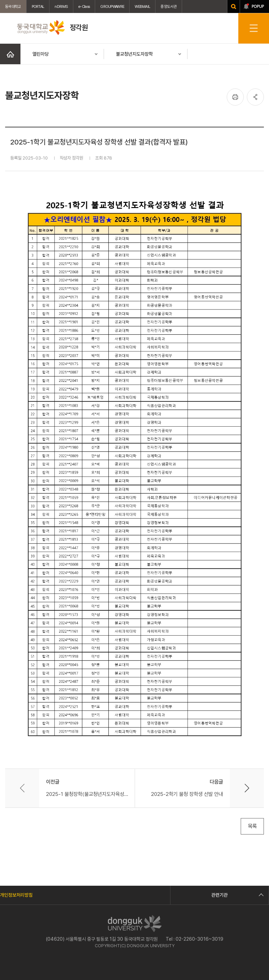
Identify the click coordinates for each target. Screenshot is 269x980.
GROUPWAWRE (112, 6)
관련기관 (237, 895)
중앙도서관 (169, 6)
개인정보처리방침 (16, 895)
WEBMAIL (142, 6)
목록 (252, 826)
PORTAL (38, 6)
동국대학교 (13, 6)
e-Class (84, 6)
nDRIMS (61, 6)
